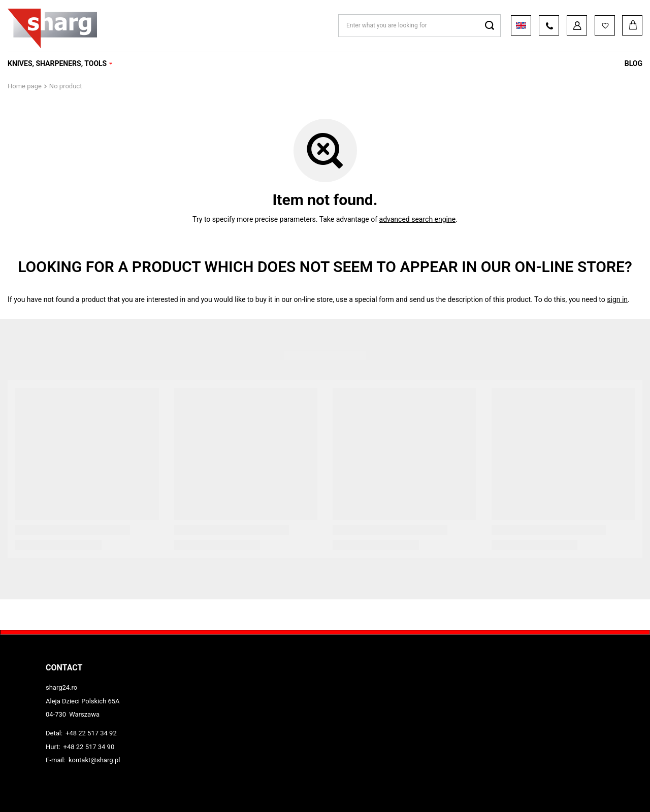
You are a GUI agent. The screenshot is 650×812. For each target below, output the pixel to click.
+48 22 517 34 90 (89, 747)
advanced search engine (418, 219)
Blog (633, 63)
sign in (617, 299)
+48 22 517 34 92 (91, 733)
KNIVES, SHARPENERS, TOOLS (57, 63)
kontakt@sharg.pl (94, 760)
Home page (25, 86)
